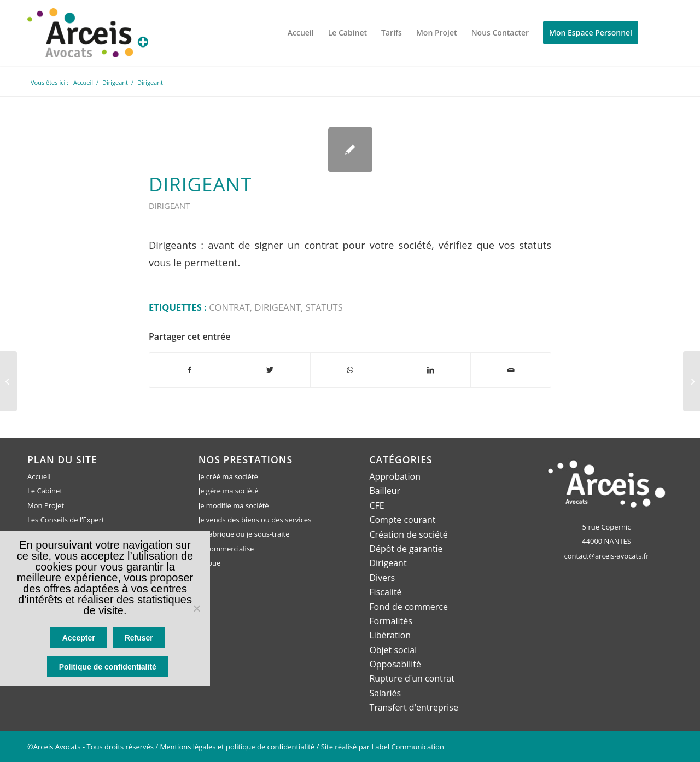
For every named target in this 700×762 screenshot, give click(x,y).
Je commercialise (226, 549)
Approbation (395, 476)
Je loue (210, 563)
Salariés (385, 693)
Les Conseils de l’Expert (66, 520)
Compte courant (402, 520)
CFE (377, 505)
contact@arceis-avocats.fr (606, 556)
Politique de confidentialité (108, 667)
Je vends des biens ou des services (255, 520)
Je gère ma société (229, 491)
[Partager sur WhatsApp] (351, 370)
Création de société (408, 534)
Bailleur (385, 491)
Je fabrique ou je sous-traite (244, 534)
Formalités (391, 621)
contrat (229, 307)
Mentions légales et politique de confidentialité (238, 747)
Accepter (79, 638)
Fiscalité (385, 592)
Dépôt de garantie (406, 549)
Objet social (393, 650)
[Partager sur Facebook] (189, 370)
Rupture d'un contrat (412, 678)
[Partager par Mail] (511, 370)
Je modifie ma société (234, 505)
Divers (382, 578)
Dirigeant (200, 184)
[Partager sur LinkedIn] (430, 370)
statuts (324, 307)
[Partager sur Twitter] (270, 370)
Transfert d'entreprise (414, 707)
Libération (390, 635)
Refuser (139, 638)
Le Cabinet (45, 491)
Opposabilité (395, 664)
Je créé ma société (228, 476)
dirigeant (278, 307)
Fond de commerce (409, 607)
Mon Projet (46, 505)
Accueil (39, 476)
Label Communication (408, 747)
